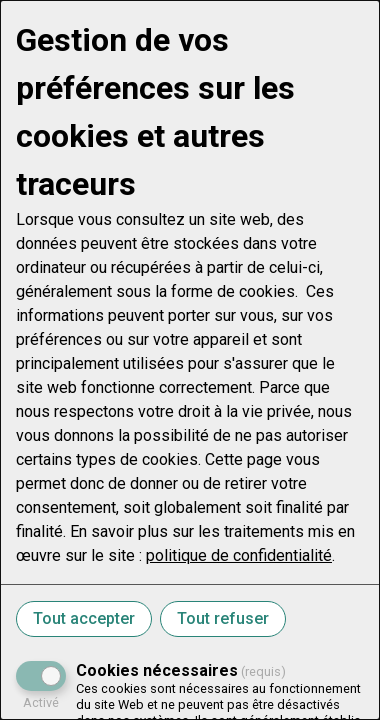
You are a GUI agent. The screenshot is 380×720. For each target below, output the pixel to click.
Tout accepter (84, 618)
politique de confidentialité (239, 555)
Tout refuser (223, 618)
